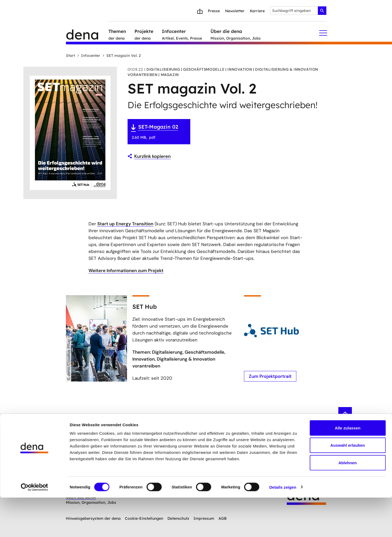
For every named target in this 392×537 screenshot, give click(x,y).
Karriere (257, 11)
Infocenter (89, 56)
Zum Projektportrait (270, 376)
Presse (214, 11)
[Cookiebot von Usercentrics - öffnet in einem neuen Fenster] (34, 527)
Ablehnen (347, 502)
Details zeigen (283, 527)
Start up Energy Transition (125, 224)
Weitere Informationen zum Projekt (126, 270)
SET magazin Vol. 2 (122, 56)
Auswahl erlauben (348, 485)
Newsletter (235, 11)
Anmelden (162, 427)
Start (70, 56)
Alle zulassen (348, 467)
